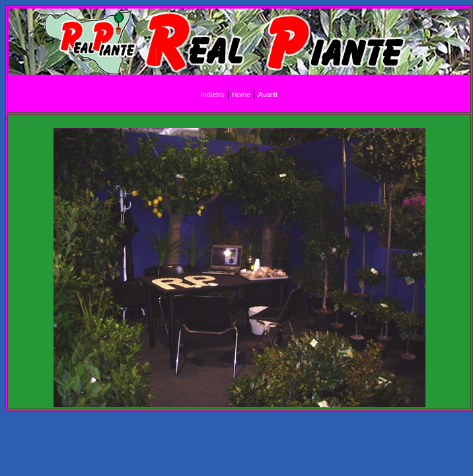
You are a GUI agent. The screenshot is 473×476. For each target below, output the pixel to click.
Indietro (213, 95)
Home (241, 95)
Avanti (267, 95)
